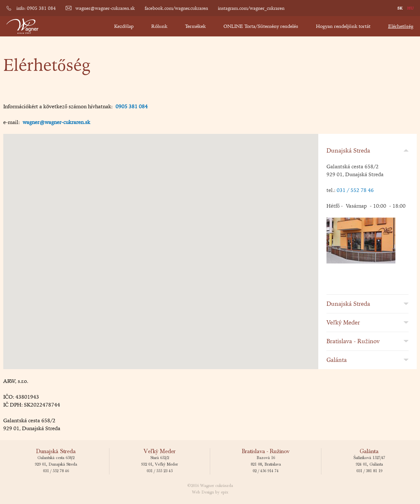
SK (400, 8)
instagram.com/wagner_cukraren (251, 8)
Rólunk (159, 26)
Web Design (203, 492)
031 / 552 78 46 (355, 190)
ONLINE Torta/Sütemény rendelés (261, 26)
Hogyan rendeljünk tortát (343, 26)
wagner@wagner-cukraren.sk (105, 8)
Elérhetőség (401, 26)
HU (410, 8)
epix (225, 492)
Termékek (195, 26)
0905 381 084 (132, 106)
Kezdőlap (124, 26)
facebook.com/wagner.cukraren (176, 8)
